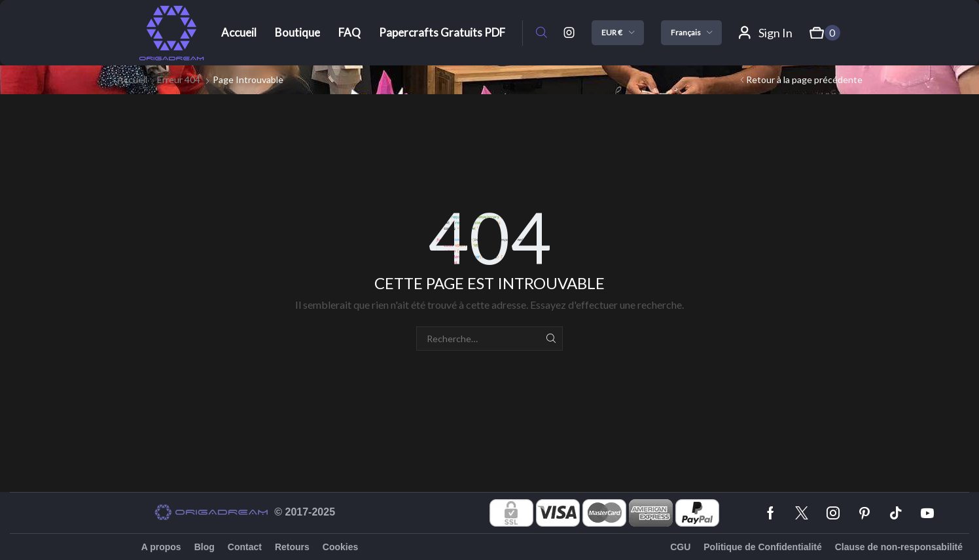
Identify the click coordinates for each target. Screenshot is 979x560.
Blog (205, 547)
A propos (161, 547)
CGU (680, 547)
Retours (292, 547)
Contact (245, 547)
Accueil (132, 79)
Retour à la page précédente (804, 79)
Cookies (340, 547)
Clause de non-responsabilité (899, 547)
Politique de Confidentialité (762, 547)
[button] (542, 33)
